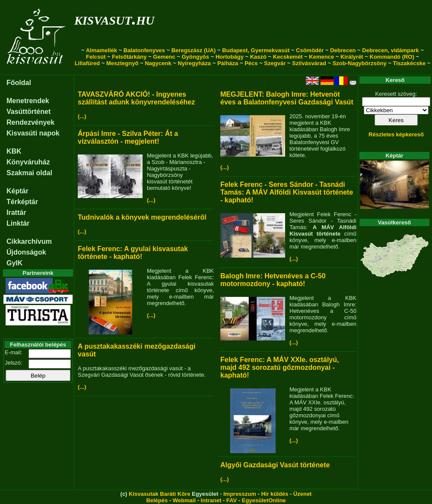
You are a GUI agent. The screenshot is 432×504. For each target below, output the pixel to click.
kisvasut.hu (114, 19)
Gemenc (164, 57)
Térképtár (22, 202)
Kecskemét (288, 57)
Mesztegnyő (122, 63)
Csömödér (310, 50)
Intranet (211, 500)
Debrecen (343, 50)
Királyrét (352, 57)
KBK (14, 151)
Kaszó (258, 57)
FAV (232, 500)
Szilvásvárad (309, 63)
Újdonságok (26, 252)
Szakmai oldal (29, 173)
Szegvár (275, 63)
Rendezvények (30, 122)
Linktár (18, 223)
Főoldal (19, 83)
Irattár (16, 213)
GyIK (14, 263)
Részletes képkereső (396, 134)
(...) (82, 116)
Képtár (17, 191)
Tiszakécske (409, 63)
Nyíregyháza (194, 63)
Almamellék (102, 50)
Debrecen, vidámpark (391, 50)
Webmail (184, 500)
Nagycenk (158, 63)
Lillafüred (87, 63)
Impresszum (240, 494)
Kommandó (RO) (392, 57)
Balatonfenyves (144, 50)
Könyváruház (28, 162)
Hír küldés (275, 494)
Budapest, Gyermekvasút (256, 50)
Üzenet (303, 494)
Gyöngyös (195, 57)
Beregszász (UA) (194, 50)
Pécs (251, 63)
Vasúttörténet (29, 112)
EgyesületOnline (264, 500)
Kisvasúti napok (33, 133)
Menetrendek (28, 101)
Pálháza (228, 63)
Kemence (321, 57)
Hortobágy (230, 57)
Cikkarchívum (29, 241)
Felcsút (96, 57)
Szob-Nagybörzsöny (360, 63)
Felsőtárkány (129, 57)
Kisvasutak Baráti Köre (159, 494)
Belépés (157, 500)
